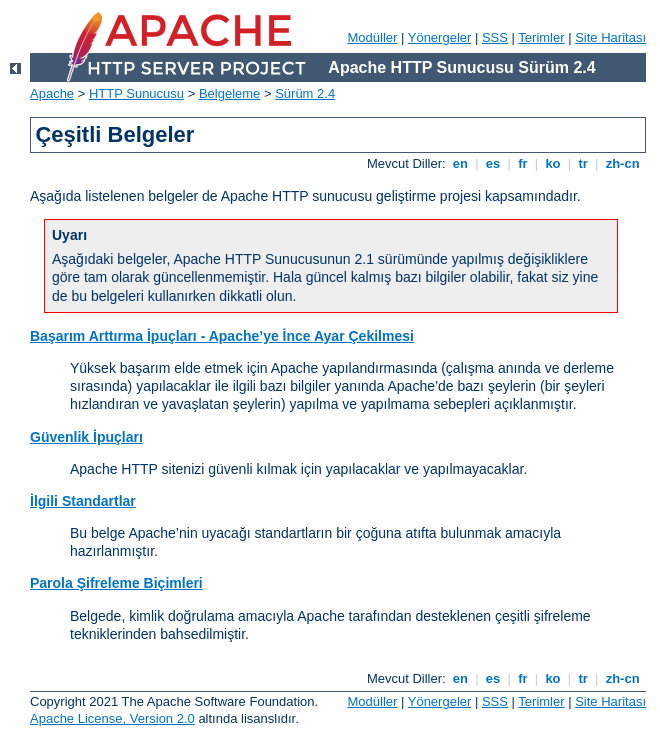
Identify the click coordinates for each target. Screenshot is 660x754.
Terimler (541, 37)
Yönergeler (440, 37)
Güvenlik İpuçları (86, 437)
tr (583, 163)
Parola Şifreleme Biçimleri (116, 583)
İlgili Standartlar (83, 501)
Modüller (373, 37)
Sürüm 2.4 (305, 93)
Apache (52, 93)
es (493, 163)
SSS (495, 37)
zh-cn (622, 163)
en (460, 163)
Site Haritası (610, 37)
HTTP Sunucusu (136, 93)
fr (523, 163)
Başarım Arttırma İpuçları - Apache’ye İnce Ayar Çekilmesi (222, 336)
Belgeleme (229, 93)
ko (553, 163)
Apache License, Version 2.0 (112, 718)
